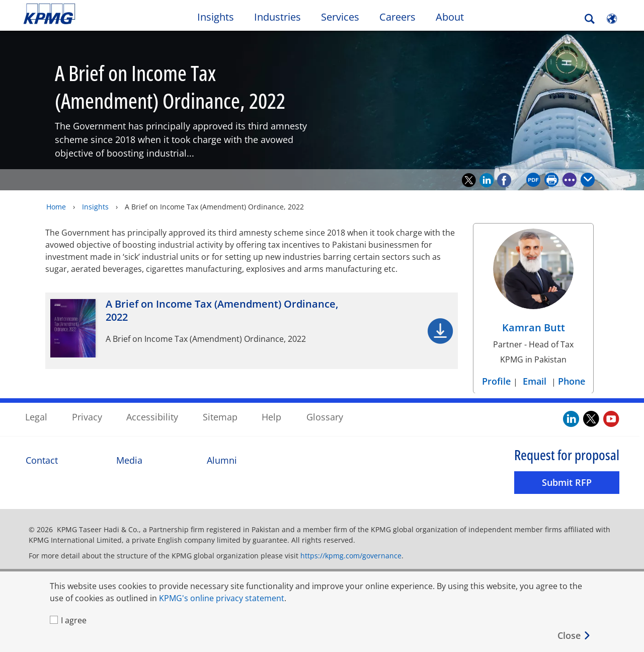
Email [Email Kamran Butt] (535, 381)
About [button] (450, 17)
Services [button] (340, 17)
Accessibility (152, 417)
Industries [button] (277, 17)
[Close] (574, 636)
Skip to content (78, 14)
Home (56, 206)
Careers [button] (397, 17)
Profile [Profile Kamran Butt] (498, 381)
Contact (42, 460)
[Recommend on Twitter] (469, 180)
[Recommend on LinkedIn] (487, 180)
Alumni (222, 460)
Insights (95, 206)
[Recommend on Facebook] (504, 180)
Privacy (87, 417)
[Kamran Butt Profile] (533, 283)
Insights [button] (216, 17)
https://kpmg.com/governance (351, 556)
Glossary (325, 417)
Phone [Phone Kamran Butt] (572, 381)
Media (129, 460)
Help (271, 417)
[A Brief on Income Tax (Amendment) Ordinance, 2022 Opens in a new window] (252, 330)
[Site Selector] (612, 19)
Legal (36, 417)
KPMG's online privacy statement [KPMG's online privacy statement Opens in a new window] (222, 598)
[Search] (590, 19)
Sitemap (220, 417)
